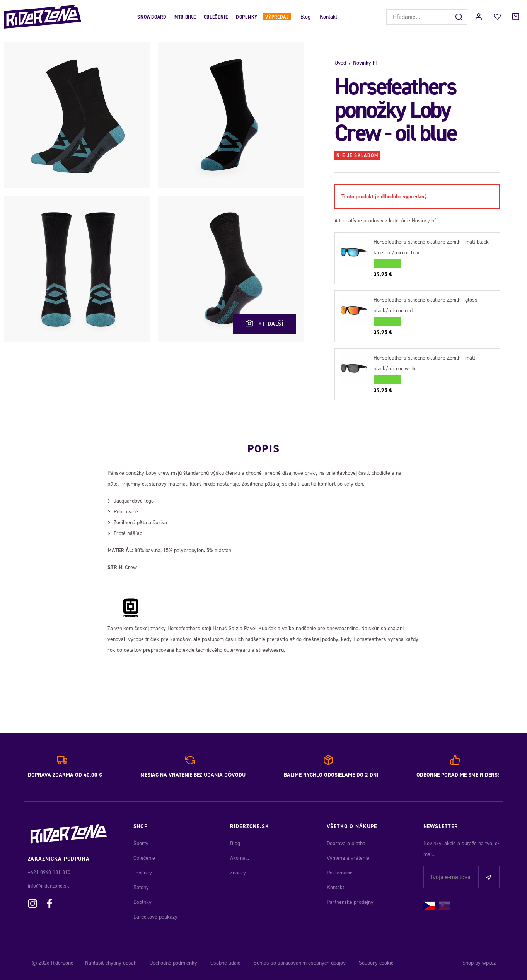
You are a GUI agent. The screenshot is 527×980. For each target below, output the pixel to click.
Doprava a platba (346, 843)
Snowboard (152, 17)
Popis (263, 448)
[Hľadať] (460, 17)
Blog (305, 17)
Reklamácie (340, 873)
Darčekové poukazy (155, 917)
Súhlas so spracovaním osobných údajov (300, 963)
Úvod (340, 63)
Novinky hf (365, 63)
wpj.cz (489, 963)
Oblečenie (216, 17)
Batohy (141, 887)
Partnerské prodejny (350, 902)
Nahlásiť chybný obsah (111, 963)
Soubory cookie (376, 963)
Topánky (143, 873)
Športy (141, 843)
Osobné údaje (225, 963)
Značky (238, 873)
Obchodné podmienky (173, 963)
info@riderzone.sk (49, 886)
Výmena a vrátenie (348, 858)
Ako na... (240, 858)
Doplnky (247, 17)
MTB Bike (185, 17)
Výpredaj (277, 17)
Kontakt (328, 17)
